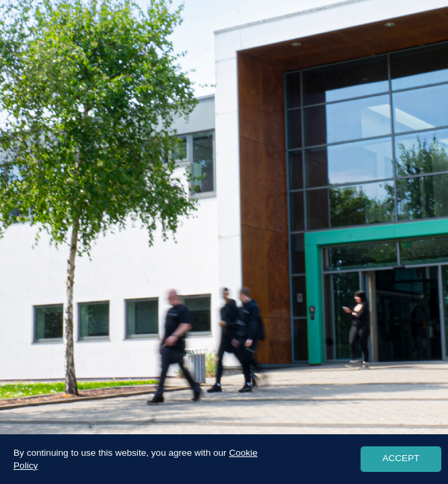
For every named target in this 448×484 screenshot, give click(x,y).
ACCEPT (401, 458)
